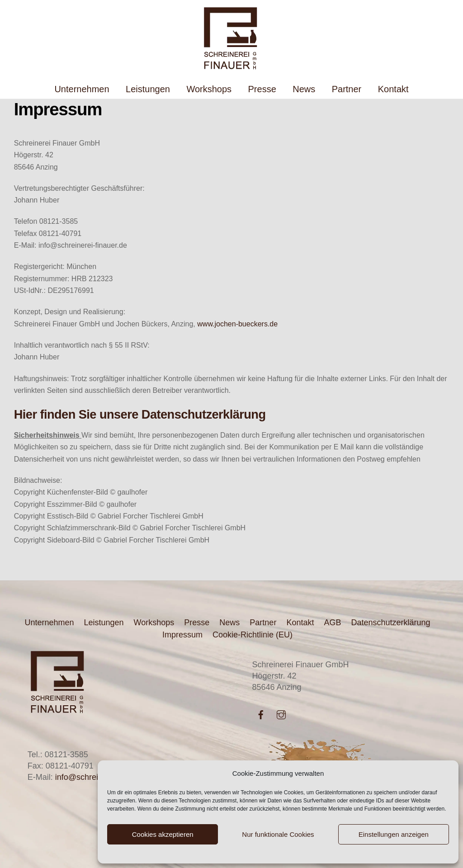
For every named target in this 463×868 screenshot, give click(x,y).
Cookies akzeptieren (163, 834)
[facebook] (261, 714)
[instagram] (281, 714)
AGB (332, 623)
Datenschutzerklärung (390, 623)
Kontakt (393, 89)
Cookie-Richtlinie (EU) (253, 635)
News (304, 89)
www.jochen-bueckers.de (237, 324)
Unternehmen (82, 89)
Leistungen (148, 89)
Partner (347, 89)
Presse (262, 89)
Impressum (182, 635)
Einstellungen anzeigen (394, 834)
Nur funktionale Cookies (278, 834)
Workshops (209, 89)
